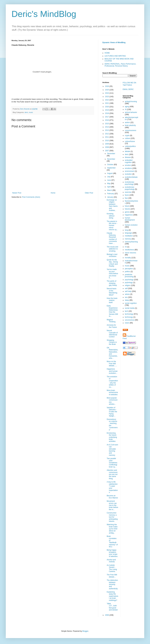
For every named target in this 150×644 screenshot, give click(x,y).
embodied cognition (129, 161)
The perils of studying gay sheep (112, 283)
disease (128, 157)
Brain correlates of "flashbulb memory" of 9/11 (112, 541)
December (111, 154)
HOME (107, 53)
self (126, 288)
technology (129, 314)
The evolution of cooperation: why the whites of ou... (112, 382)
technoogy (129, 317)
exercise (128, 192)
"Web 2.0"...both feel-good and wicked (112, 607)
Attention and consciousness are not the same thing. (112, 474)
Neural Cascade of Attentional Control (112, 334)
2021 (107, 103)
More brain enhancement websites (112, 392)
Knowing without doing (111, 216)
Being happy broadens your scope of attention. (112, 553)
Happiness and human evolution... (112, 371)
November (111, 159)
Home (53, 193)
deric (26, 112)
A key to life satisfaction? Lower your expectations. (112, 487)
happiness (129, 215)
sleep (127, 300)
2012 (107, 134)
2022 (107, 100)
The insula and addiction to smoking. (112, 249)
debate (128, 151)
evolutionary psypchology (130, 188)
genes (127, 212)
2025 (107, 90)
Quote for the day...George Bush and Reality (112, 263)
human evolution (131, 225)
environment (130, 171)
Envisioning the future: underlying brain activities (112, 437)
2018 (107, 113)
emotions (128, 168)
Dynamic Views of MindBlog (114, 43)
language (128, 233)
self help (128, 291)
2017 (107, 117)
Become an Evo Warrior (112, 497)
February (111, 194)
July (109, 177)
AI (126, 109)
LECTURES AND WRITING (115, 56)
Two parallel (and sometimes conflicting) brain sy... (112, 463)
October (110, 165)
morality (128, 258)
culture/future (130, 141)
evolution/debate (131, 177)
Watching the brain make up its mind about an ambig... (112, 529)
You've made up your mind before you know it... (112, 274)
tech (127, 311)
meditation (129, 236)
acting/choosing (131, 102)
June (109, 180)
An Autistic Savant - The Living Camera (112, 568)
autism (127, 122)
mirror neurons (131, 253)
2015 (107, 124)
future (127, 206)
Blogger (85, 631)
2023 (107, 97)
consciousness (131, 130)
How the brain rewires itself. (112, 300)
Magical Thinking (111, 321)
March (110, 190)
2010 (107, 141)
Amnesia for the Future (112, 326)
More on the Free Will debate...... (112, 364)
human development (130, 219)
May (109, 183)
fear (126, 198)
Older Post (89, 193)
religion (128, 285)
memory (128, 239)
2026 (107, 86)
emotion (128, 165)
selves (127, 294)
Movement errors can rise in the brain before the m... (112, 505)
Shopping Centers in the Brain (112, 342)
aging (127, 107)
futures (128, 209)
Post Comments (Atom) (31, 197)
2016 (107, 120)
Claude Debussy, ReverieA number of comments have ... (112, 238)
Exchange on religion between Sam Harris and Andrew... (112, 205)
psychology (129, 280)
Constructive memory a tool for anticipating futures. (112, 517)
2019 (107, 110)
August (110, 173)
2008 (107, 147)
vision (127, 323)
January (110, 197)
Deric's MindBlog (44, 14)
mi (126, 247)
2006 (107, 615)
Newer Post (17, 193)
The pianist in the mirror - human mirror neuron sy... (112, 226)
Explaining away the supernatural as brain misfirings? (112, 596)
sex (126, 297)
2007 (107, 151)
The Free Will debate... (112, 576)
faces (127, 195)
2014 (107, 127)
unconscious (130, 320)
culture (127, 138)
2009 (107, 144)
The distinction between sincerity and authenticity (112, 584)
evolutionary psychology (130, 183)
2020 (107, 107)
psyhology (129, 283)
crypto (127, 135)
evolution (128, 174)
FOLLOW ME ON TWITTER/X (129, 84)
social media (130, 308)
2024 (107, 93)
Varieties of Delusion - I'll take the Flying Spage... (112, 412)
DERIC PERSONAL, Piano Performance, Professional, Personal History (120, 65)
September (111, 168)
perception (129, 269)
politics (128, 272)
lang (127, 230)
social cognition (131, 303)
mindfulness (130, 250)
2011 (107, 137)
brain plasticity (130, 125)
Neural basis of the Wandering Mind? (112, 292)
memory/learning (131, 242)
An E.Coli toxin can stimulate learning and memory (112, 450)
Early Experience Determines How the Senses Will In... (112, 311)
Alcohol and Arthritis (111, 561)
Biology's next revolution (112, 255)
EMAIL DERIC (128, 89)
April (109, 187)
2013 (107, 130)
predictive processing (129, 276)
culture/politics (130, 146)
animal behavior (131, 112)
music (31, 112)
